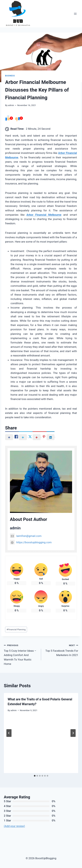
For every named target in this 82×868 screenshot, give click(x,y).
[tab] (35, 776)
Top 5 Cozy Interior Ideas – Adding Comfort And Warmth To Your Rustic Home (21, 654)
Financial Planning (16, 629)
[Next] (73, 733)
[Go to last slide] (9, 733)
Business (10, 76)
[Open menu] (75, 14)
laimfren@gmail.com (26, 536)
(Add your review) (14, 826)
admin (11, 105)
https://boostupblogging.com (31, 542)
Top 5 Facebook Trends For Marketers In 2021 (61, 650)
